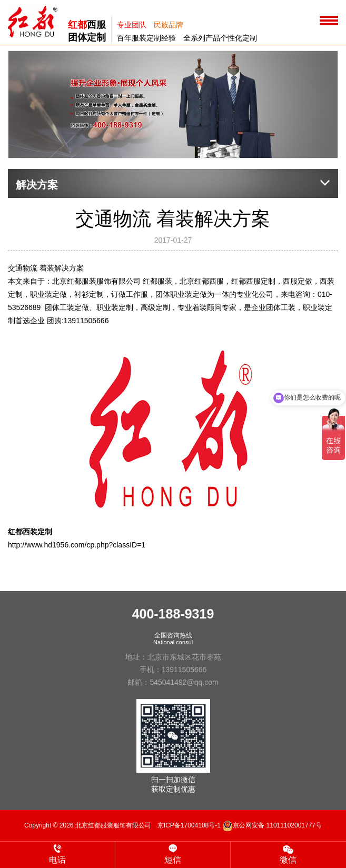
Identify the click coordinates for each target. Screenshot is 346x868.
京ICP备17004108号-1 (189, 825)
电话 (57, 854)
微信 (288, 854)
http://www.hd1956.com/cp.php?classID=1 (77, 545)
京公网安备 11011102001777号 (272, 825)
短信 (173, 854)
